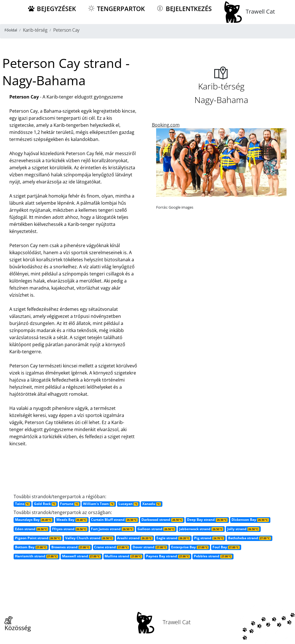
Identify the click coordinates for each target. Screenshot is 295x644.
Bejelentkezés (184, 9)
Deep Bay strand (207, 520)
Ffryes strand (70, 529)
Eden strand (32, 529)
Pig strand (209, 538)
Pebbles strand (213, 556)
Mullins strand (123, 556)
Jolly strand (243, 529)
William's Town (99, 504)
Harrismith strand (37, 556)
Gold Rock (45, 504)
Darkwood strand (162, 520)
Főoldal (11, 30)
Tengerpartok (116, 9)
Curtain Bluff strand (114, 520)
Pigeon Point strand (38, 538)
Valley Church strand (89, 538)
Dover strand (150, 547)
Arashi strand (135, 538)
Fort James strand (112, 529)
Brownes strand (71, 547)
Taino (23, 504)
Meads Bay (72, 520)
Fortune (70, 504)
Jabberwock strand (201, 529)
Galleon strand (156, 529)
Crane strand (111, 547)
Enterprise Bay (190, 547)
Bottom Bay (31, 547)
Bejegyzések (52, 9)
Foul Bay (226, 547)
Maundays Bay (34, 520)
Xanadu (152, 504)
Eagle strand (173, 538)
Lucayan (128, 504)
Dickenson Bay (250, 520)
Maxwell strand (81, 556)
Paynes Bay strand (168, 556)
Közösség (18, 624)
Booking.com (166, 125)
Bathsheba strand (250, 538)
